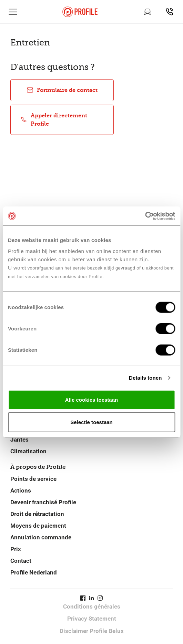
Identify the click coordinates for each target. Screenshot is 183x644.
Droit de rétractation (37, 514)
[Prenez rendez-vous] (148, 12)
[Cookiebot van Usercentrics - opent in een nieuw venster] (145, 216)
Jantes (19, 440)
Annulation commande (41, 537)
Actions (21, 490)
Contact (21, 561)
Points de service (33, 479)
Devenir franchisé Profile (43, 502)
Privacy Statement (92, 619)
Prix (16, 549)
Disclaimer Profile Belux (92, 631)
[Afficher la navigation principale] (13, 12)
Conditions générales (92, 606)
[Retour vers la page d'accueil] (80, 12)
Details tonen (145, 378)
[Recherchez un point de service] (170, 12)
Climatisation (28, 451)
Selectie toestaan (91, 422)
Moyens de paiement (38, 526)
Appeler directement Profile (54, 120)
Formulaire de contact (62, 90)
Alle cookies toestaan (91, 399)
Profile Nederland (34, 572)
